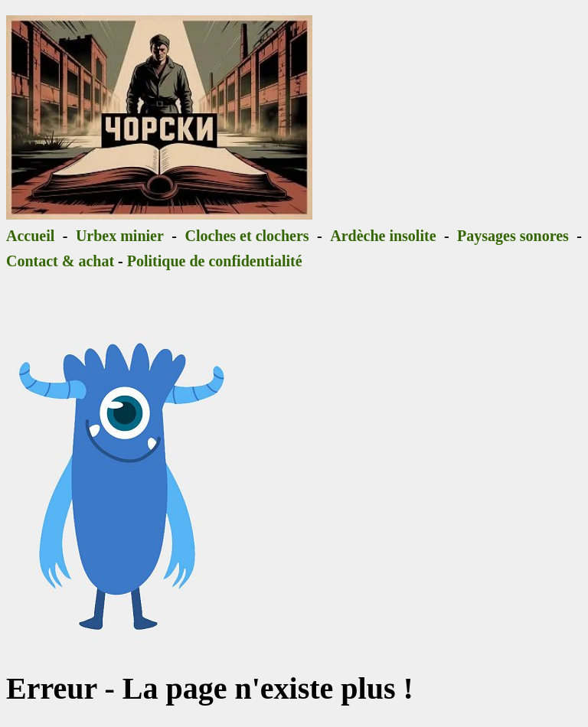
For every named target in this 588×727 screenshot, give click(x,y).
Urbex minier (120, 236)
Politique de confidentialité (215, 261)
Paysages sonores (513, 236)
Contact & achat (60, 261)
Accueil (30, 236)
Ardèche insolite (383, 236)
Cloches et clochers (247, 236)
